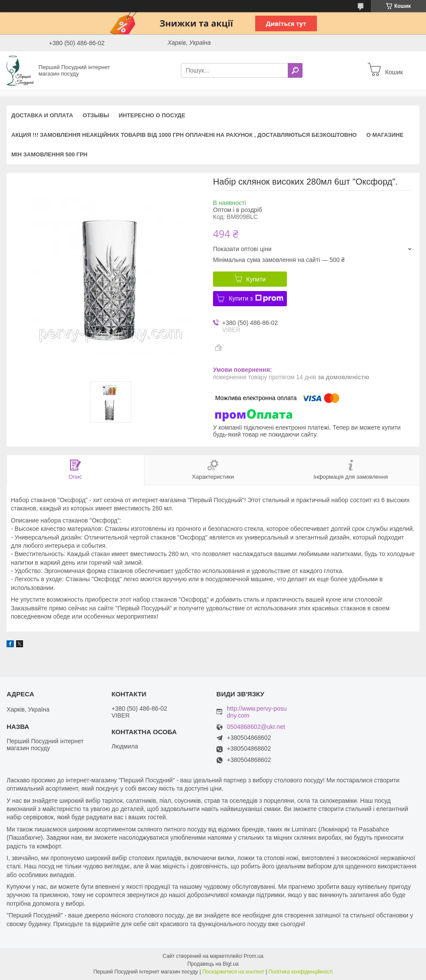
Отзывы (96, 115)
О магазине (385, 135)
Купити (256, 279)
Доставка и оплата (42, 115)
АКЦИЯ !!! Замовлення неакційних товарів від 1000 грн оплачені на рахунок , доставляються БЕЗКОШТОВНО (184, 135)
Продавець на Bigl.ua (213, 964)
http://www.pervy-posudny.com (257, 712)
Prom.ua (254, 956)
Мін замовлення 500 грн (49, 154)
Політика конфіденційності (301, 972)
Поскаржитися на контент (233, 972)
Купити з (256, 298)
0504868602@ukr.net (256, 727)
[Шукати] (295, 70)
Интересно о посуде (152, 115)
